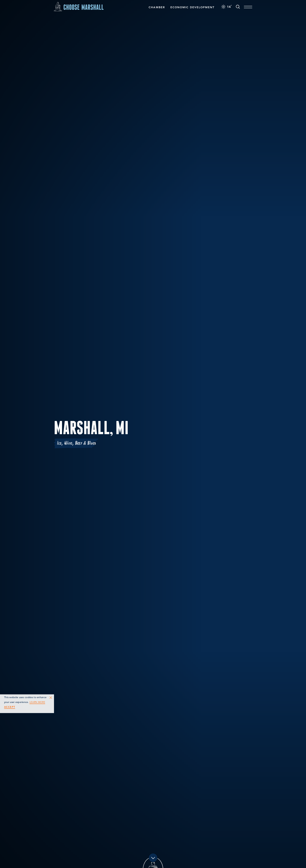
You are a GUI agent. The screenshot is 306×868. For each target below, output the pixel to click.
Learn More (37, 702)
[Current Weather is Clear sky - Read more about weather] (227, 6)
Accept (10, 707)
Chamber (157, 7)
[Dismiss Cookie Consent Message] (51, 698)
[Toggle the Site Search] (238, 6)
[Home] (79, 6)
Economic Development (193, 7)
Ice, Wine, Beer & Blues (76, 443)
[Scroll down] (153, 858)
